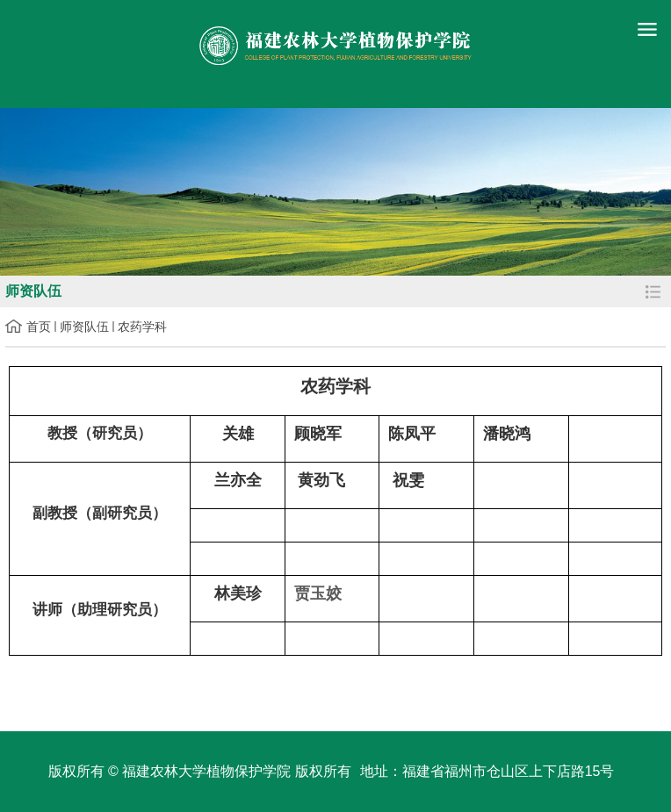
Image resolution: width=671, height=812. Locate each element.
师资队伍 (84, 327)
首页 (39, 327)
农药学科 (142, 327)
